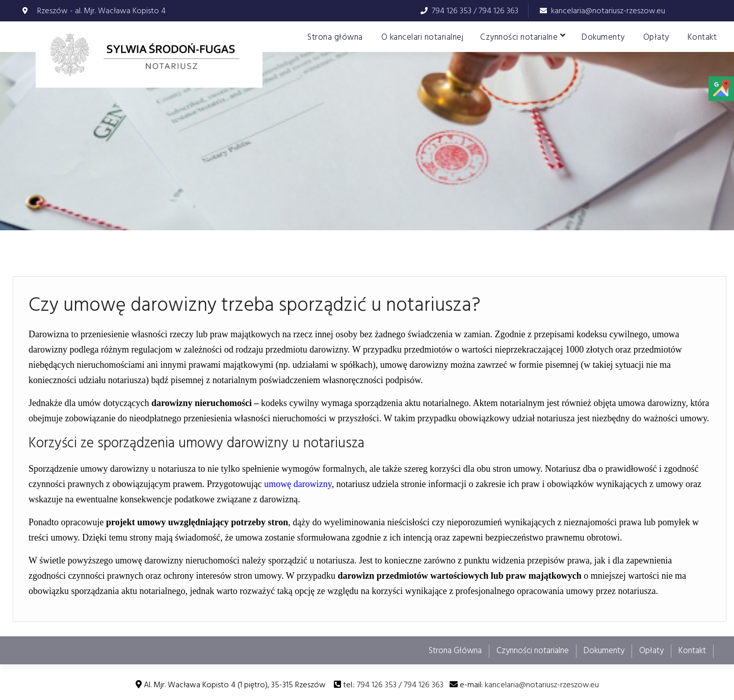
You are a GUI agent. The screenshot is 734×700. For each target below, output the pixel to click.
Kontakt (702, 37)
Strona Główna (455, 651)
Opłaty (656, 37)
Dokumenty (603, 37)
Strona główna (335, 37)
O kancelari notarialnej (423, 37)
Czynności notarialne (519, 37)
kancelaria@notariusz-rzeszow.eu (608, 11)
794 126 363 (499, 11)
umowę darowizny (298, 484)
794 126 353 (452, 11)
